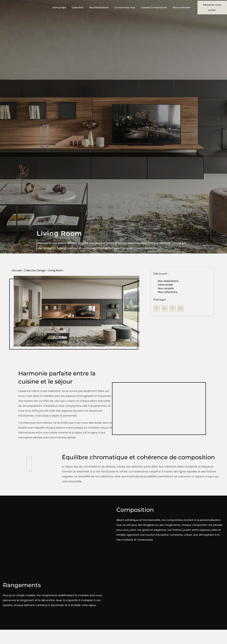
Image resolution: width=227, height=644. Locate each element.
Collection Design (35, 270)
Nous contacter (182, 7)
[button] (157, 308)
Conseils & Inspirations (154, 7)
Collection (78, 7)
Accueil (17, 270)
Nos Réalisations (99, 7)
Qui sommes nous (125, 7)
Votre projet (59, 7)
